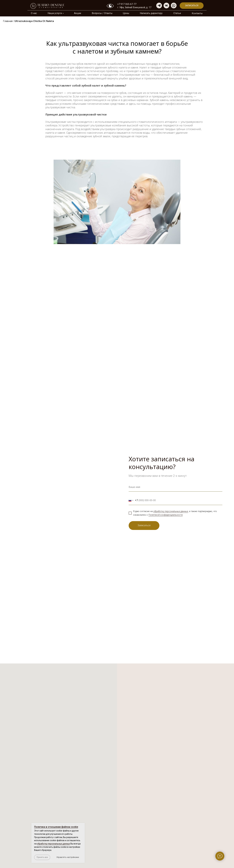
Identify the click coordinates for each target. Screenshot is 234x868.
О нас (34, 13)
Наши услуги (55, 13)
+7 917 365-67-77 (127, 4)
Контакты (197, 13)
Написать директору (151, 13)
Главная (8, 21)
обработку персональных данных (171, 511)
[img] (174, 6)
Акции (78, 13)
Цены (126, 13)
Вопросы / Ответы (102, 13)
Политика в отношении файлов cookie (56, 827)
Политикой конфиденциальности (166, 515)
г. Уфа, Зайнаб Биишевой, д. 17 (134, 7)
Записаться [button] (192, 6)
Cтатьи (177, 13)
